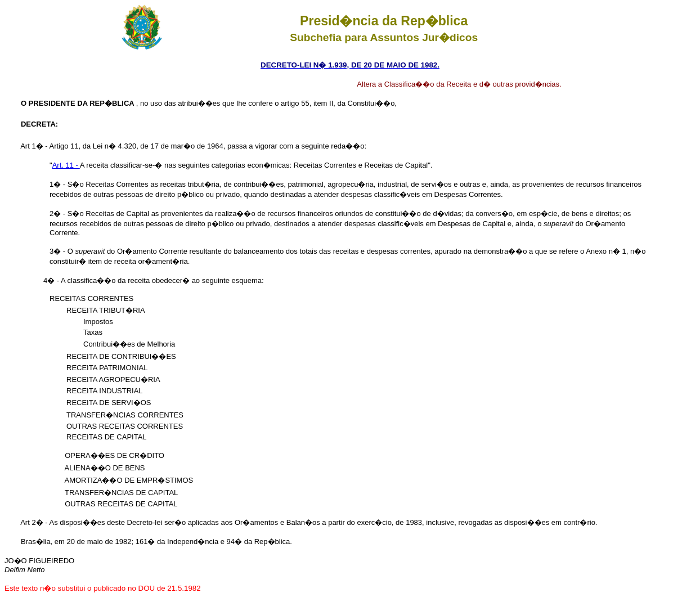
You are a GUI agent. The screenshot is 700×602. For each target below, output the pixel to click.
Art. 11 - (66, 165)
